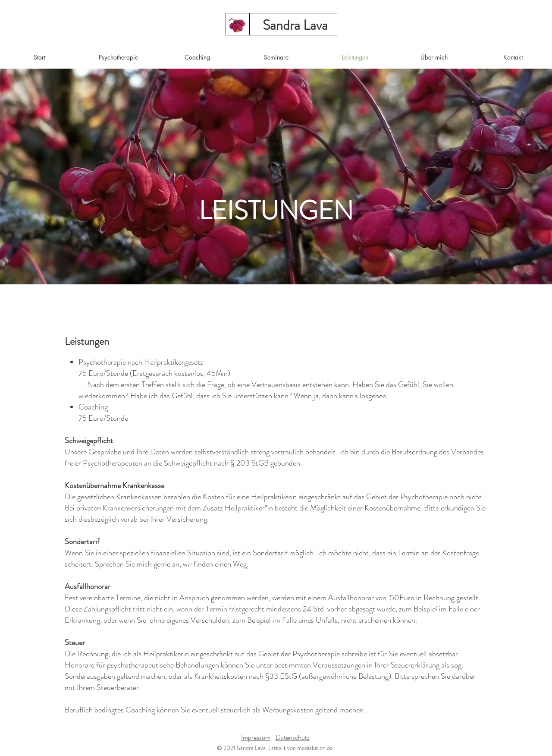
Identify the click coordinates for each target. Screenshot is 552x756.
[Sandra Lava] (295, 25)
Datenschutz (293, 737)
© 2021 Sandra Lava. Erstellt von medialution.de (275, 748)
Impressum (256, 737)
